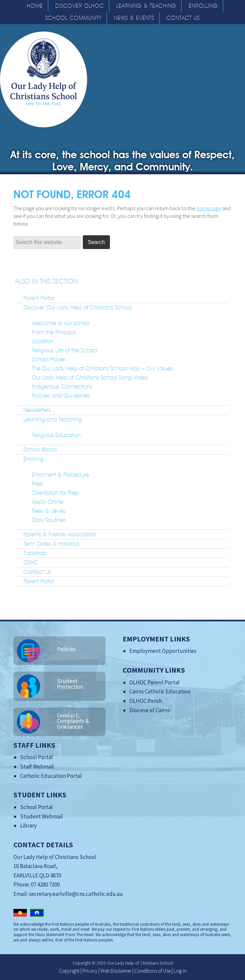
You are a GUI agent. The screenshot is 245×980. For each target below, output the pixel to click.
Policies (66, 649)
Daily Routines (49, 520)
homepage (209, 208)
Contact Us (37, 572)
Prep (37, 484)
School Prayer (48, 359)
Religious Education (56, 435)
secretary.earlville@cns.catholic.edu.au (76, 894)
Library (28, 825)
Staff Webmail (37, 767)
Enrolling (34, 459)
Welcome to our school (61, 323)
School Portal (37, 757)
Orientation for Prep (55, 493)
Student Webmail (42, 816)
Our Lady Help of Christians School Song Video (90, 377)
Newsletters (37, 410)
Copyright (69, 971)
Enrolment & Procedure (60, 475)
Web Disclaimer (116, 971)
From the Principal (54, 332)
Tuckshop (35, 553)
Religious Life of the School (65, 350)
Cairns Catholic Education (160, 691)
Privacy (90, 971)
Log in (180, 971)
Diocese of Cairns (150, 710)
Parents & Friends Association (60, 534)
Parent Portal (39, 298)
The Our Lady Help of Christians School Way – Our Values (102, 368)
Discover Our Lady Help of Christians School (78, 307)
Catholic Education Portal (51, 776)
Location (43, 341)
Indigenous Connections (62, 386)
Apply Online (48, 502)
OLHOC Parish (146, 701)
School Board (40, 449)
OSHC (31, 562)
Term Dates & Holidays (51, 544)
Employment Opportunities (163, 651)
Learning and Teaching (53, 419)
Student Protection (70, 684)
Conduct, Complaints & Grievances (73, 721)
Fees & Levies (49, 511)
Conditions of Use (152, 971)
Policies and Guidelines (61, 395)
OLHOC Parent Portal (155, 682)
